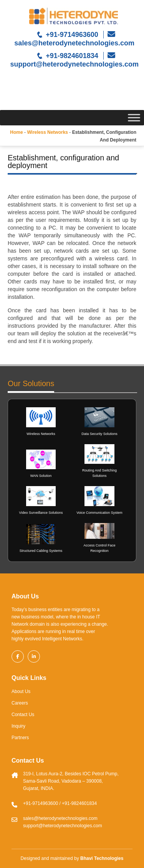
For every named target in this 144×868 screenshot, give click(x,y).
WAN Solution (41, 476)
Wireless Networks (41, 434)
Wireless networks (47, 132)
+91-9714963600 (72, 35)
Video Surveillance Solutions (41, 513)
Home (16, 132)
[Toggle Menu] (134, 117)
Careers (20, 703)
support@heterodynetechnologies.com (73, 64)
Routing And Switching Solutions (99, 473)
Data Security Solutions (99, 434)
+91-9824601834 (72, 56)
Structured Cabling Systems (41, 551)
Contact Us (23, 715)
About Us (21, 691)
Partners (20, 738)
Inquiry (18, 726)
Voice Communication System (99, 513)
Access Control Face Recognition (99, 548)
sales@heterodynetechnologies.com (73, 43)
